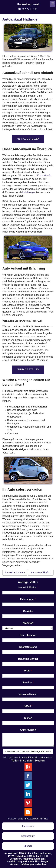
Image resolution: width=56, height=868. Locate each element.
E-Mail (27, 706)
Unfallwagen (29, 192)
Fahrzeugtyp (27, 599)
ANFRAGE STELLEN (28, 139)
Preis (27, 671)
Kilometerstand (28, 647)
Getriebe (28, 611)
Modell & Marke (27, 587)
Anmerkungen (28, 730)
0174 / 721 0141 (28, 9)
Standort (27, 682)
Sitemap (28, 846)
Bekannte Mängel (28, 659)
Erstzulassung (28, 635)
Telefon (28, 718)
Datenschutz (28, 836)
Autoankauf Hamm (15, 572)
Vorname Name (27, 694)
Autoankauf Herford (41, 572)
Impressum (28, 826)
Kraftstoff (28, 623)
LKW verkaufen (44, 176)
